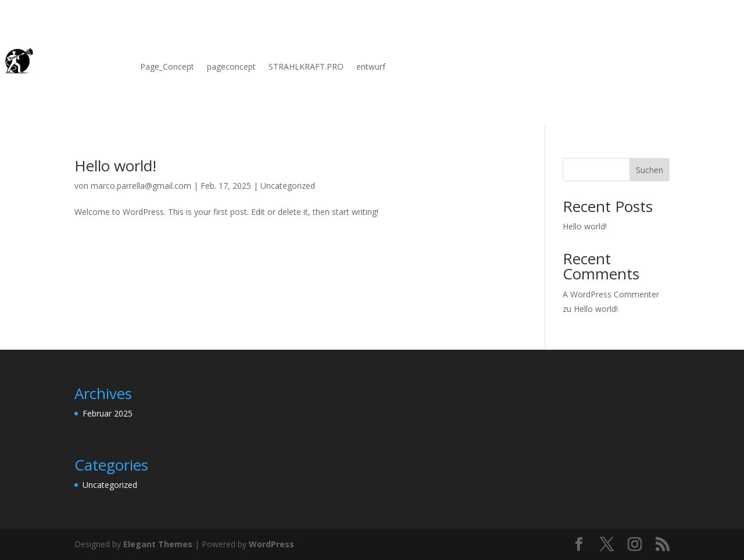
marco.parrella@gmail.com (141, 186)
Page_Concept (167, 67)
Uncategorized (288, 186)
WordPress (271, 544)
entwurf (371, 67)
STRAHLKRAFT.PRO (306, 67)
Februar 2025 (108, 413)
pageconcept (231, 67)
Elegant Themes (158, 544)
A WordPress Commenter (611, 294)
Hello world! (115, 166)
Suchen (650, 170)
